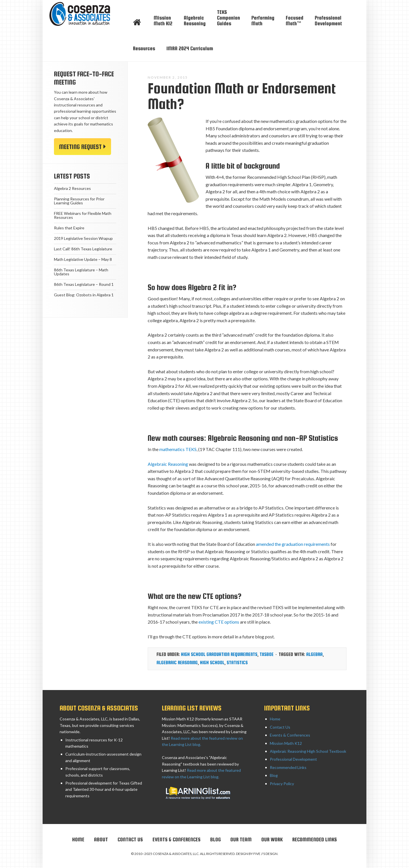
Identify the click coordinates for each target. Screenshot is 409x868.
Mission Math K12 (286, 743)
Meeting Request (80, 147)
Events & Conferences (290, 735)
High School (212, 663)
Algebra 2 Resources (72, 188)
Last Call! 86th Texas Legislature (83, 249)
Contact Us (280, 727)
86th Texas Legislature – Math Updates (81, 272)
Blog (274, 775)
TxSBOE (267, 654)
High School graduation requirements (219, 654)
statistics (237, 663)
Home (275, 719)
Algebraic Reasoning (168, 464)
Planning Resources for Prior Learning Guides (79, 201)
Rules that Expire (69, 228)
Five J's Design (265, 854)
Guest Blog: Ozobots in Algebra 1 (84, 295)
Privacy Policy (282, 784)
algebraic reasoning (177, 663)
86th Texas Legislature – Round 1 (84, 284)
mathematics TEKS (178, 449)
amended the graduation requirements (293, 544)
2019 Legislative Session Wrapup (83, 238)
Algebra (314, 654)
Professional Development (293, 759)
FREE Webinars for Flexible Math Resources (83, 215)
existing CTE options (219, 622)
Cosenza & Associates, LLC (85, 14)
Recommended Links (288, 767)
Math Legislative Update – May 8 (83, 259)
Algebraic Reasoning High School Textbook (308, 751)
